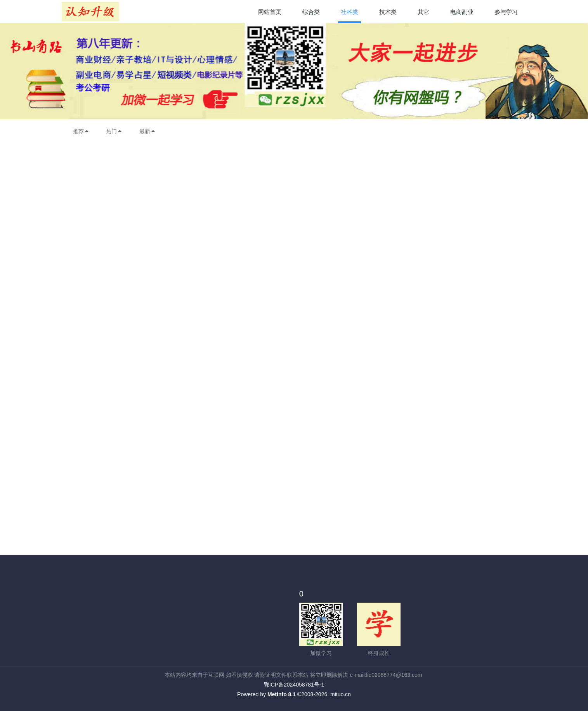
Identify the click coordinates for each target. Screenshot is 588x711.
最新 (147, 131)
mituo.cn (341, 694)
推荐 (81, 131)
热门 (114, 131)
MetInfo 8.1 (282, 694)
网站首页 (270, 12)
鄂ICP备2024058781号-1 (294, 685)
